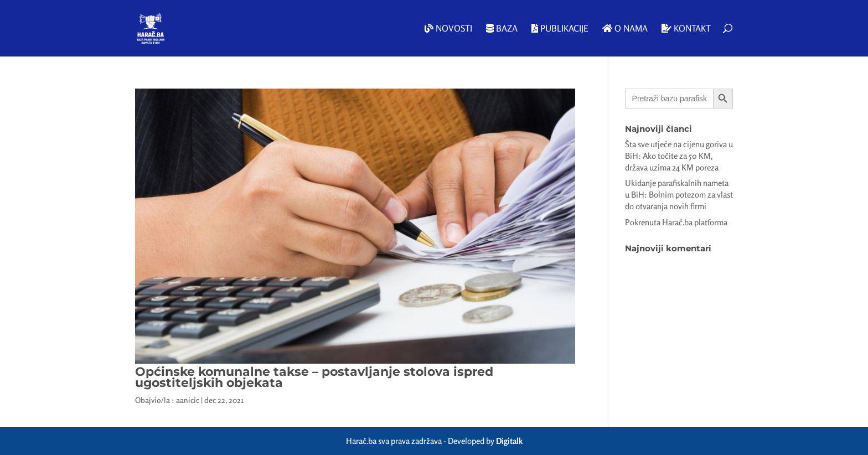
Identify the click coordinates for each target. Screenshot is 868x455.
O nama (625, 29)
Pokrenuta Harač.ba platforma (676, 222)
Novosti (448, 29)
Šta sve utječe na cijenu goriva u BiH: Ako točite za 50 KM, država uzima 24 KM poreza (679, 156)
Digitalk (509, 441)
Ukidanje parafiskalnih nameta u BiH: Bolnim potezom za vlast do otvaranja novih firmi (679, 195)
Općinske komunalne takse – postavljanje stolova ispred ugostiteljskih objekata (314, 377)
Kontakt (686, 29)
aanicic (188, 400)
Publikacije (560, 29)
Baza (502, 29)
